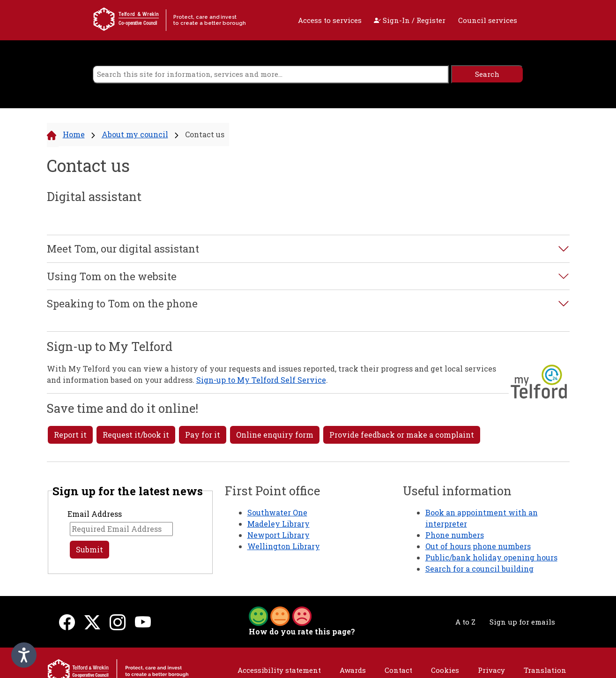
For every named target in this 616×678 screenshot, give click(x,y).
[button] (280, 615)
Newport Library (278, 535)
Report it (70, 435)
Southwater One (277, 512)
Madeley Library (278, 524)
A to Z (465, 622)
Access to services (330, 20)
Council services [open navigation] (488, 20)
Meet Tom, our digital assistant (123, 249)
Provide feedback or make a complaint (402, 435)
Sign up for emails (522, 622)
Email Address (95, 514)
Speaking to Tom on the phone (122, 304)
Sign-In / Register (410, 20)
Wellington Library (284, 546)
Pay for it (203, 435)
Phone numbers (455, 535)
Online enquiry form (275, 435)
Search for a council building (479, 569)
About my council (135, 134)
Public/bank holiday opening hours (491, 557)
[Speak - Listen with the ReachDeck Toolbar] (24, 655)
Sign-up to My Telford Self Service (261, 380)
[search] (271, 74)
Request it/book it (136, 435)
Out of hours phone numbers (478, 546)
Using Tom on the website (112, 276)
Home (74, 134)
